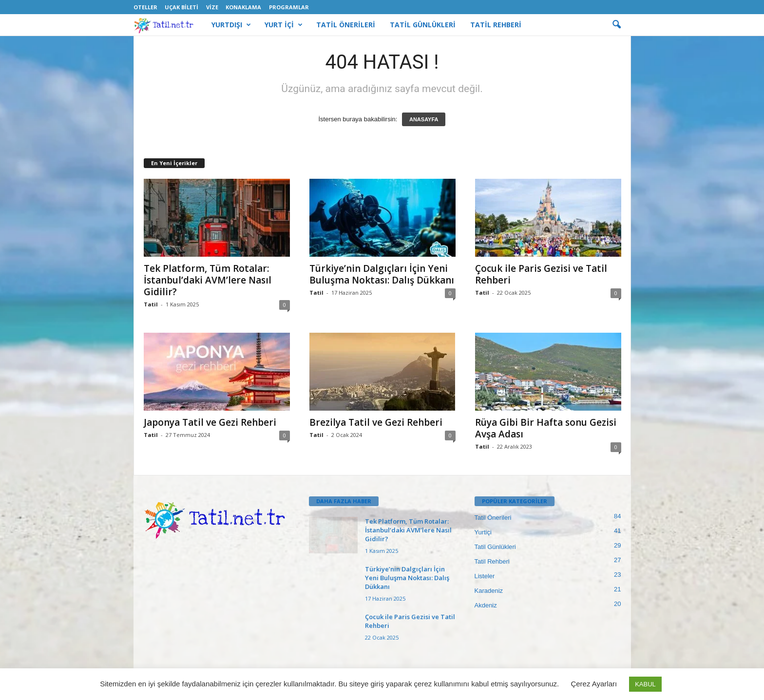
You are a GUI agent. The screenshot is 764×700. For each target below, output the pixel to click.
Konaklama (243, 7)
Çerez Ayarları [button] (594, 684)
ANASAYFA (424, 119)
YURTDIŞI (231, 25)
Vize (212, 7)
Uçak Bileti (181, 7)
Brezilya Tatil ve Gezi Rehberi (376, 422)
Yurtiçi (483, 532)
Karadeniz (489, 591)
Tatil (151, 304)
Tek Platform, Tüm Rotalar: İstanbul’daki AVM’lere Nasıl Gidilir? (208, 280)
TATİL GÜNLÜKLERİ (423, 25)
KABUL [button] (645, 684)
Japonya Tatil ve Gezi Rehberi (210, 422)
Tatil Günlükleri (495, 547)
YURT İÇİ (284, 25)
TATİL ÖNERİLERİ (346, 25)
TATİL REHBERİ (496, 25)
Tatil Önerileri (493, 518)
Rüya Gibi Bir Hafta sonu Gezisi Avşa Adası (546, 428)
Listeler (485, 576)
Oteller (145, 7)
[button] (616, 25)
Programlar (289, 7)
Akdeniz (486, 605)
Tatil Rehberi (492, 561)
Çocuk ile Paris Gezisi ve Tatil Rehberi (541, 274)
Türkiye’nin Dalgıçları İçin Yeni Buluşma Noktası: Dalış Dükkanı (382, 274)
